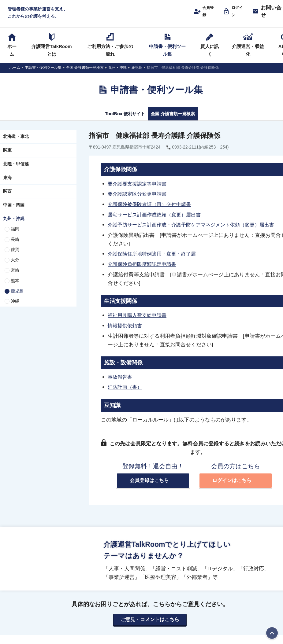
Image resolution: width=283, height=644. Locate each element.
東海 (7, 184)
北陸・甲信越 (16, 171)
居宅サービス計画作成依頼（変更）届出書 (157, 221)
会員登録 (206, 14)
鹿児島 (17, 297)
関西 (7, 198)
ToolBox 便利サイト (117, 120)
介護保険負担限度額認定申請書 (144, 270)
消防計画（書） (126, 392)
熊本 (15, 287)
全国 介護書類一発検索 (180, 120)
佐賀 (15, 256)
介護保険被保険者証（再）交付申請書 (152, 211)
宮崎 (15, 277)
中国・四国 (14, 212)
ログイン (237, 14)
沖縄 (15, 308)
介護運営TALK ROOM (150, 16)
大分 (15, 267)
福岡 (15, 236)
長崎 (15, 246)
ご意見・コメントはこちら (150, 625)
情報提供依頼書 (126, 331)
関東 (7, 157)
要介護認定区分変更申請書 (139, 201)
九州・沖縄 (14, 225)
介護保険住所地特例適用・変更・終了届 (155, 259)
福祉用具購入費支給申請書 (139, 321)
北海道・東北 (16, 143)
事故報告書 (121, 382)
